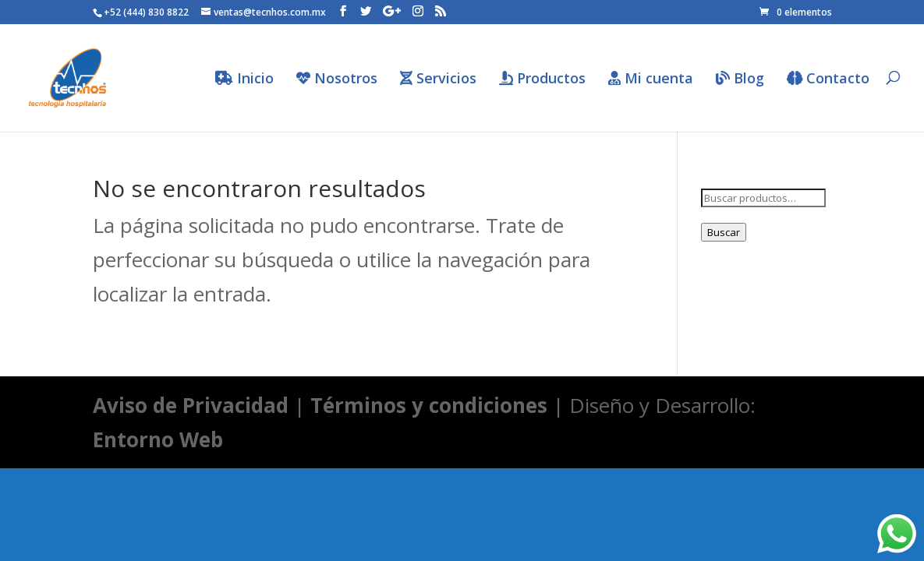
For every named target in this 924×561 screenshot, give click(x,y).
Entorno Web (158, 439)
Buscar (724, 232)
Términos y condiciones (429, 405)
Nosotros (337, 79)
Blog (740, 79)
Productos (542, 79)
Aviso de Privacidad (191, 405)
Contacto (828, 79)
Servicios (438, 79)
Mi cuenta (651, 79)
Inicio (244, 79)
